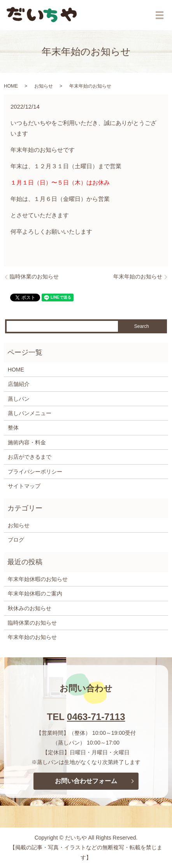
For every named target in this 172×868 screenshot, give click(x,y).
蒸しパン (19, 399)
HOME (11, 86)
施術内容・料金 (27, 442)
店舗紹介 (19, 384)
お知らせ (44, 86)
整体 (13, 428)
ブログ (16, 540)
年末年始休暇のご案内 (35, 593)
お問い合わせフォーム (86, 781)
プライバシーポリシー (35, 472)
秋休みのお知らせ (30, 608)
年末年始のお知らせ (138, 276)
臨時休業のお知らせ (34, 276)
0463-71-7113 (96, 717)
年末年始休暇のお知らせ (38, 579)
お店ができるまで (30, 457)
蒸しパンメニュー (30, 413)
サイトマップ (24, 486)
